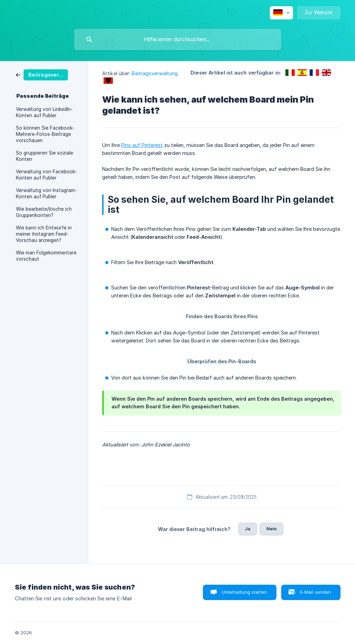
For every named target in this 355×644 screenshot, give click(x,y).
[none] (281, 13)
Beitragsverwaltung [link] (155, 73)
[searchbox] (178, 40)
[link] (42, 74)
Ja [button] (248, 529)
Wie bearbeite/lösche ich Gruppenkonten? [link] (44, 212)
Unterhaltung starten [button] (245, 592)
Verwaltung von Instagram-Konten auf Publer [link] (46, 193)
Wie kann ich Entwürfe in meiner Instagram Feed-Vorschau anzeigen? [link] (44, 234)
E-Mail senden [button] (316, 592)
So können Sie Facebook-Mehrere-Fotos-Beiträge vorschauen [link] (45, 134)
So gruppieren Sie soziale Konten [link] (45, 156)
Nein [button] (272, 529)
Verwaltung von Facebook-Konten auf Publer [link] (46, 175)
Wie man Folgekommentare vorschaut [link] (46, 256)
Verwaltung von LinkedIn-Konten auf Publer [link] (44, 112)
